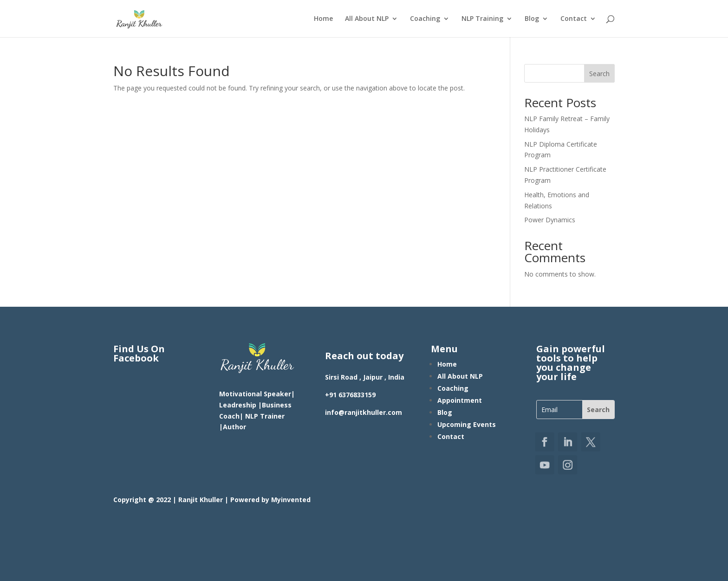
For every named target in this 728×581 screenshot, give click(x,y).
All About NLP (367, 19)
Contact (574, 19)
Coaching (425, 19)
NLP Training (482, 19)
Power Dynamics (550, 220)
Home (323, 19)
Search (599, 74)
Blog (532, 19)
